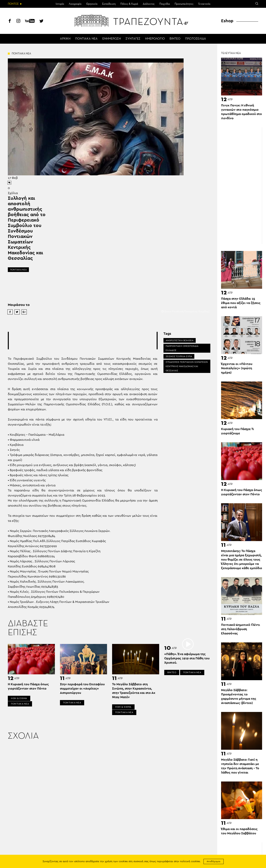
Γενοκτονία (204, 4)
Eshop (227, 21)
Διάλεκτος (149, 4)
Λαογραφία (75, 4)
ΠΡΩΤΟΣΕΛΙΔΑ (196, 39)
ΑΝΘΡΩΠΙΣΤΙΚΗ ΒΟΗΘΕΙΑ (180, 340)
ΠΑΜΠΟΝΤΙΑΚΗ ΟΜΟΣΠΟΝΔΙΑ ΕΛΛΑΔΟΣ (182, 348)
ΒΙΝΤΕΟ (175, 39)
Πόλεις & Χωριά (129, 4)
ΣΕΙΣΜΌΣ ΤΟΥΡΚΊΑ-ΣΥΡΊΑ (179, 356)
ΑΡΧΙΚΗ (65, 39)
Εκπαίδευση (109, 4)
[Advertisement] (83, 341)
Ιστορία (60, 4)
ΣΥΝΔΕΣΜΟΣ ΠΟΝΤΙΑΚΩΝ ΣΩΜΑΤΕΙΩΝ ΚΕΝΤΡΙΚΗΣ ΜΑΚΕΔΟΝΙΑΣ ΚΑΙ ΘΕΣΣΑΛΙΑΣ (187, 366)
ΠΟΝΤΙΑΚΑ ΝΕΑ (86, 39)
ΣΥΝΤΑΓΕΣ (133, 39)
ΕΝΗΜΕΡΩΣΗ (112, 39)
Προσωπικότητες (184, 4)
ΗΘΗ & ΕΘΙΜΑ (19, 698)
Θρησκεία (92, 4)
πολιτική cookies (190, 861)
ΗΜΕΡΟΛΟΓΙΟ (155, 39)
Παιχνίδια (165, 4)
